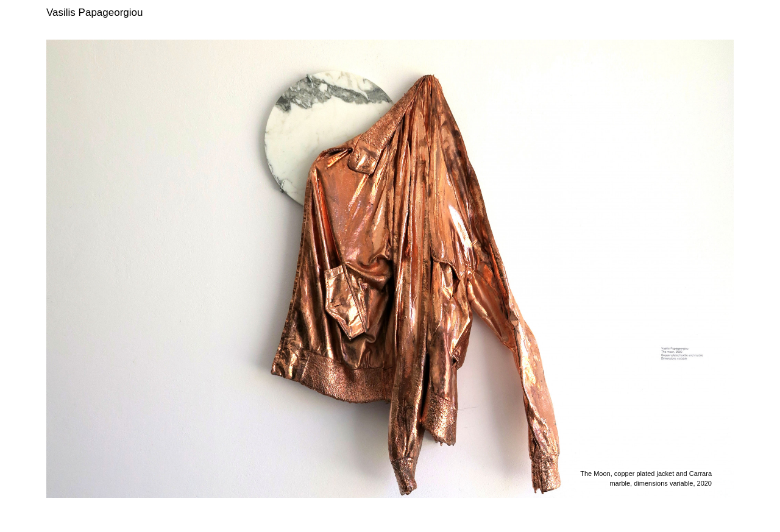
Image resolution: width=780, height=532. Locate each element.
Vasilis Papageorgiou (94, 12)
